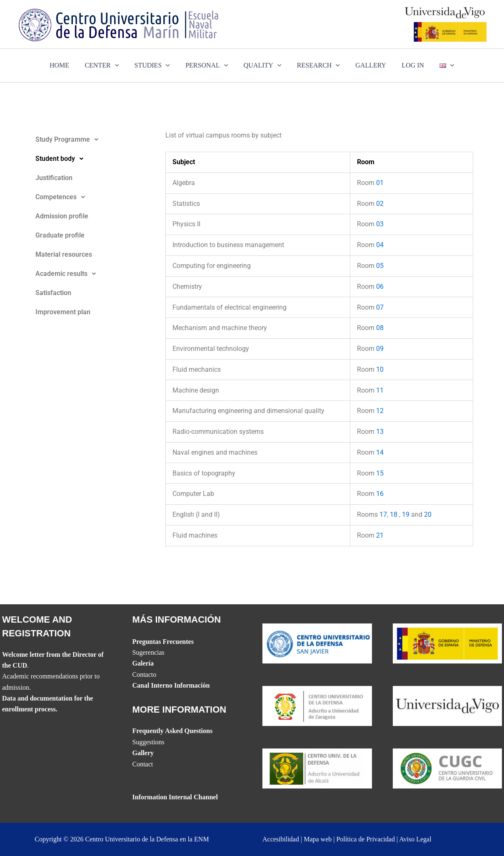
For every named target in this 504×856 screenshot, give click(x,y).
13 (380, 432)
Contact (143, 764)
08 (380, 328)
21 (380, 535)
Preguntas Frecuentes (163, 642)
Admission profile (62, 216)
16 (380, 494)
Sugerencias (148, 652)
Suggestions (148, 742)
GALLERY (367, 65)
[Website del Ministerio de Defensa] (448, 642)
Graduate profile (60, 235)
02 (380, 204)
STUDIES (156, 65)
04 (380, 245)
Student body (62, 159)
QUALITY (263, 65)
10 (380, 369)
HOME (68, 65)
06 (380, 287)
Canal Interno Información (171, 685)
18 (394, 514)
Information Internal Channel (175, 797)
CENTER (108, 65)
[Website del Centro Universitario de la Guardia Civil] (448, 768)
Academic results (68, 274)
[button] (93, 140)
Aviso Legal (415, 839)
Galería (143, 663)
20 (428, 514)
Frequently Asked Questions (173, 731)
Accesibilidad (281, 839)
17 (383, 514)
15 (380, 473)
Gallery (143, 753)
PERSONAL (209, 65)
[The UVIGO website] (448, 705)
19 (406, 514)
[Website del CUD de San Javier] (317, 642)
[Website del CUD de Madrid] (317, 768)
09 (380, 349)
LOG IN (406, 65)
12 (380, 411)
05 (380, 266)
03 (380, 224)
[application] (122, 65)
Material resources (64, 254)
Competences (62, 197)
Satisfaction (53, 293)
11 (380, 390)
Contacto (145, 675)
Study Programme (69, 140)
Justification (54, 178)
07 (380, 307)
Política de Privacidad (365, 839)
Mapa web (318, 839)
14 (380, 452)
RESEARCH (316, 65)
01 (380, 183)
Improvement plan (63, 312)
